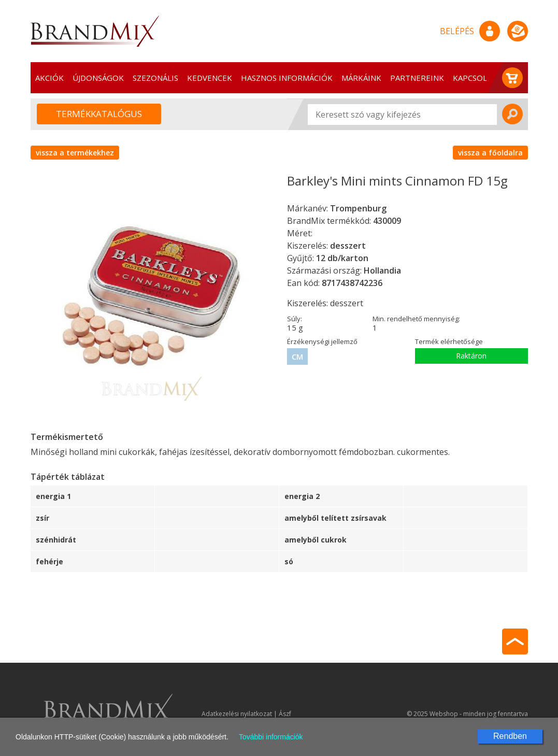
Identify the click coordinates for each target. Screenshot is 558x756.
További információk (271, 737)
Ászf (285, 714)
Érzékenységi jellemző (322, 341)
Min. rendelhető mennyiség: (416, 319)
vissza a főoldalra (490, 153)
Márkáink (361, 78)
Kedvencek (210, 78)
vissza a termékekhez (75, 153)
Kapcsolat (475, 78)
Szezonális (155, 78)
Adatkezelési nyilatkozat (237, 714)
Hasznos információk (287, 78)
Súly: (295, 319)
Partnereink (417, 78)
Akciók (49, 78)
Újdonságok (98, 78)
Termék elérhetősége (449, 341)
